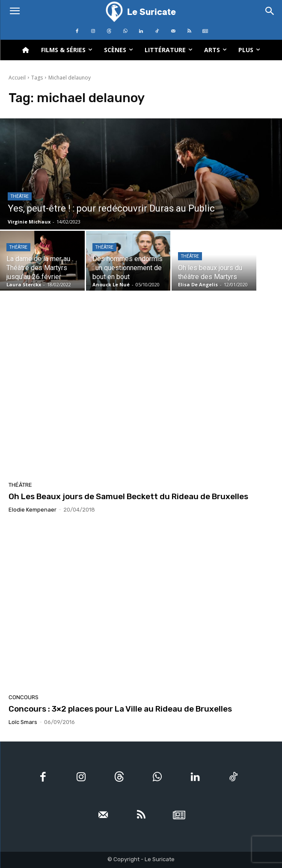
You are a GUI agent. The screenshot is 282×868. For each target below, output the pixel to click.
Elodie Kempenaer (33, 510)
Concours (24, 697)
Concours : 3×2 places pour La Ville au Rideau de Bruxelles (120, 709)
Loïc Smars (23, 722)
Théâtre (20, 196)
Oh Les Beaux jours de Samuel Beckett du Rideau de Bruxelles (128, 496)
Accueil (17, 78)
